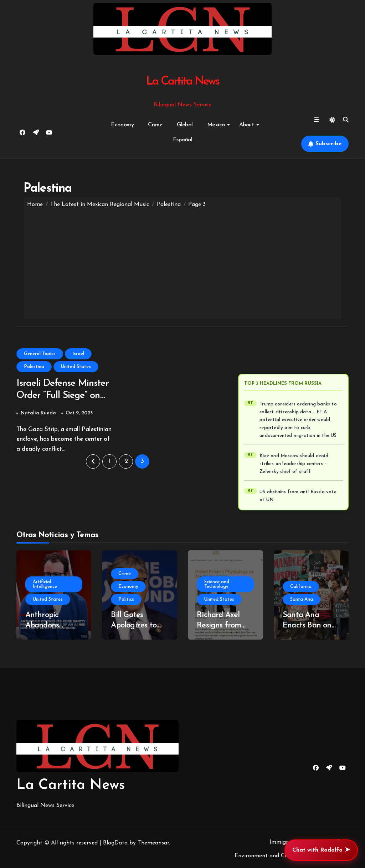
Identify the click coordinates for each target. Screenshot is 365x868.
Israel (78, 354)
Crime (155, 125)
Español (183, 140)
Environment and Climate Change (279, 856)
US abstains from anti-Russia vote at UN (298, 496)
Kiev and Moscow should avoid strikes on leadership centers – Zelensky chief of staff (294, 464)
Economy (122, 125)
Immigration (286, 842)
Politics (126, 599)
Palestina (34, 367)
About (249, 125)
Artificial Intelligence (45, 584)
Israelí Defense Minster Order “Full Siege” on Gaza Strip (64, 396)
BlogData (115, 843)
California (301, 587)
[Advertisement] (183, 262)
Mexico (219, 125)
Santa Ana (302, 599)
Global (185, 125)
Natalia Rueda (38, 413)
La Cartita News (183, 82)
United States (76, 367)
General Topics (40, 354)
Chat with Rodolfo (321, 850)
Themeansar (153, 843)
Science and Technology (217, 584)
